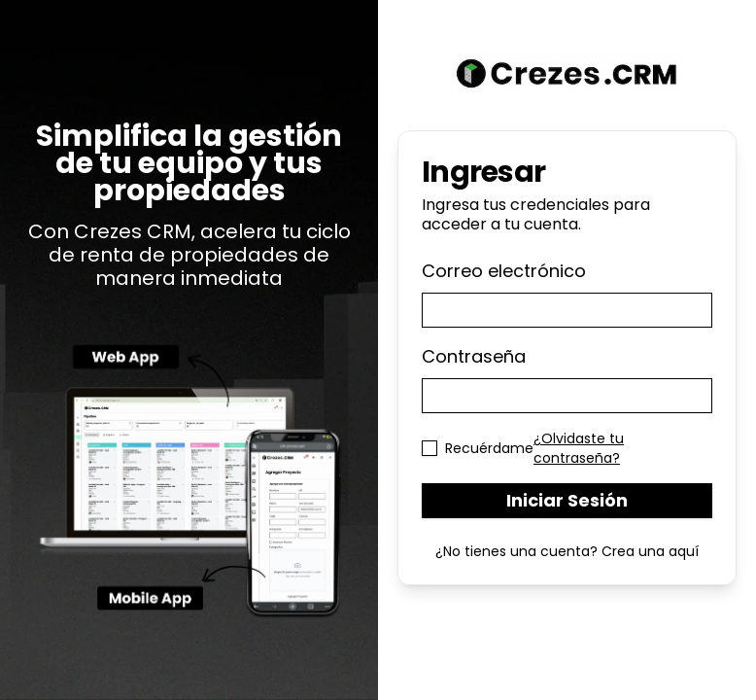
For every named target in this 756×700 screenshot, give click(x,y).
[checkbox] (430, 448)
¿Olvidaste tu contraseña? (579, 448)
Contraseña (474, 356)
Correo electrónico (504, 271)
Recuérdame (489, 448)
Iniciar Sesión (567, 500)
